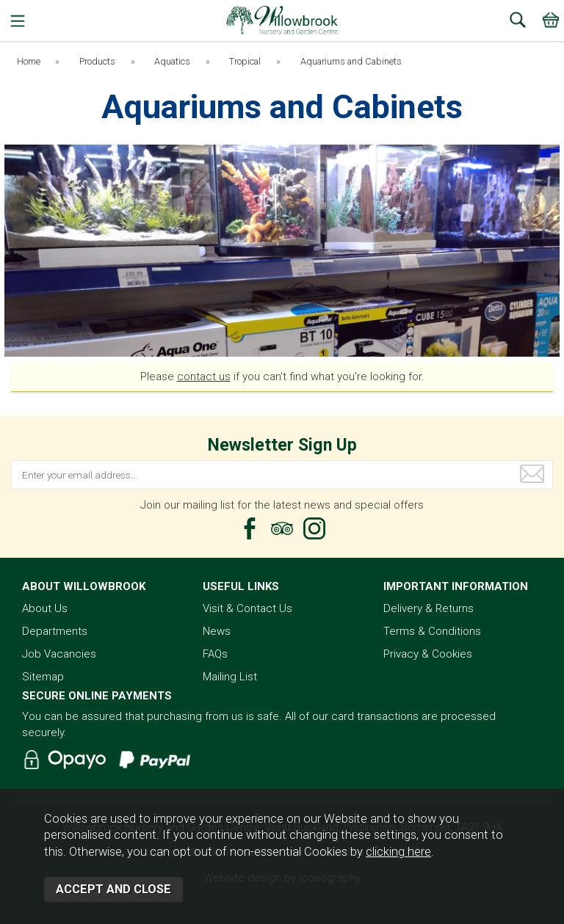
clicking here (398, 852)
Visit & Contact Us (247, 608)
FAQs (215, 654)
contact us (204, 376)
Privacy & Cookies (428, 654)
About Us (45, 608)
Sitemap (43, 677)
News (217, 631)
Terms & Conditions (432, 631)
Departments (55, 631)
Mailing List (230, 677)
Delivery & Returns (429, 608)
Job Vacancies (59, 654)
